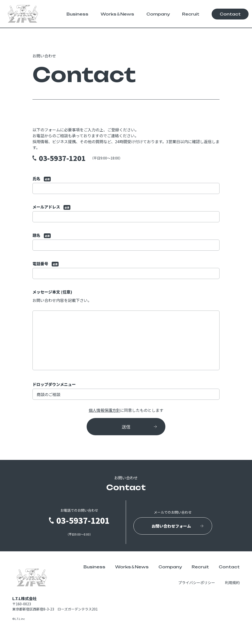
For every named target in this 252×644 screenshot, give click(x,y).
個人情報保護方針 (104, 410)
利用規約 (232, 583)
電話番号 (126, 270)
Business (77, 14)
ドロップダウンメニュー (126, 391)
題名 (126, 241)
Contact (230, 14)
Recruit (191, 14)
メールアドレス (126, 213)
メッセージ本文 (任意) (126, 330)
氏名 (126, 185)
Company (158, 14)
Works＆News (117, 14)
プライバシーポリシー (197, 583)
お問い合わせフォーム (171, 526)
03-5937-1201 (62, 158)
